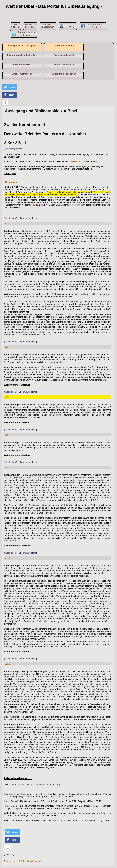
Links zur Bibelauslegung (64, 74)
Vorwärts (19, 149)
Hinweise (78, 162)
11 (34, 205)
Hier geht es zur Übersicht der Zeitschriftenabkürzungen (32, 785)
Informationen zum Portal (30, 26)
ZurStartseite (16, 26)
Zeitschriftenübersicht (22, 64)
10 (54, 200)
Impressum (11, 861)
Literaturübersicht (27, 218)
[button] (10, 87)
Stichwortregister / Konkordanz (22, 55)
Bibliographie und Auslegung (22, 46)
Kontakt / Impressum (64, 64)
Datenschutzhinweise (22, 74)
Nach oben (11, 218)
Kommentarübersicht (64, 55)
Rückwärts (9, 149)
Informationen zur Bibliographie (48, 26)
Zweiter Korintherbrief (64, 46)
